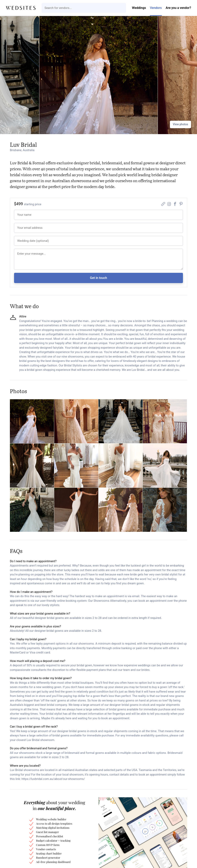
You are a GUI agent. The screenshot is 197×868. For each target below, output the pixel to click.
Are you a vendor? (178, 8)
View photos (180, 124)
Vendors (156, 8)
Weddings (139, 8)
